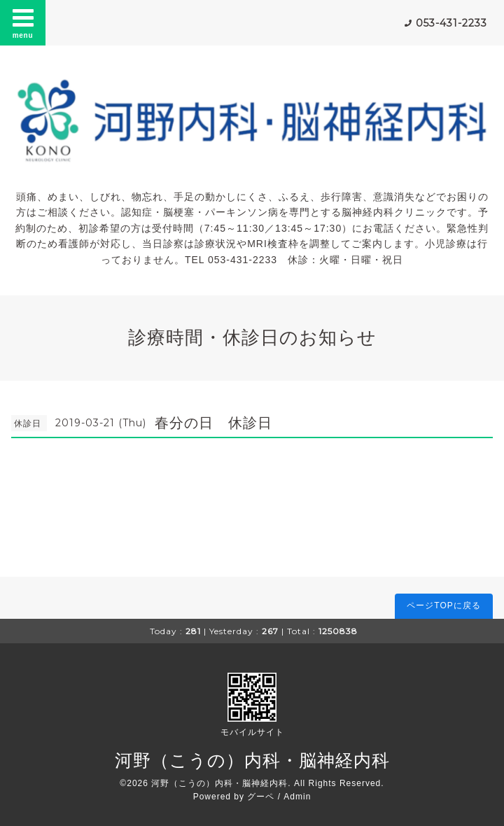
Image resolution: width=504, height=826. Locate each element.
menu (23, 22)
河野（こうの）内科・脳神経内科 (252, 760)
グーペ (261, 797)
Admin (297, 797)
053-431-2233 (451, 23)
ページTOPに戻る (443, 605)
